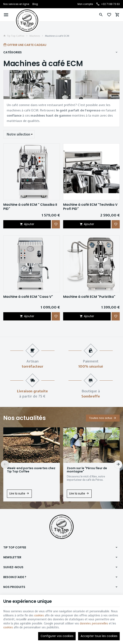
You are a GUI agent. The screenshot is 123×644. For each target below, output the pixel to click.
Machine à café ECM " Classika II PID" (30, 207)
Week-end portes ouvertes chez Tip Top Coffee (31, 470)
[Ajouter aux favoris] (56, 224)
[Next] (118, 464)
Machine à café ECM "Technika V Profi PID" (90, 207)
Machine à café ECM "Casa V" (28, 297)
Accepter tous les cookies (99, 636)
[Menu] (6, 15)
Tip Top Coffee (14, 36)
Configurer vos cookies (57, 636)
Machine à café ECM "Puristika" (89, 297)
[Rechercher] (101, 15)
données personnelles (94, 623)
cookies (39, 615)
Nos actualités (24, 418)
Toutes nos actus (101, 418)
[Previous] (5, 464)
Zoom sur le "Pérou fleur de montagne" (87, 470)
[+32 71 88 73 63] (108, 4)
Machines (35, 36)
